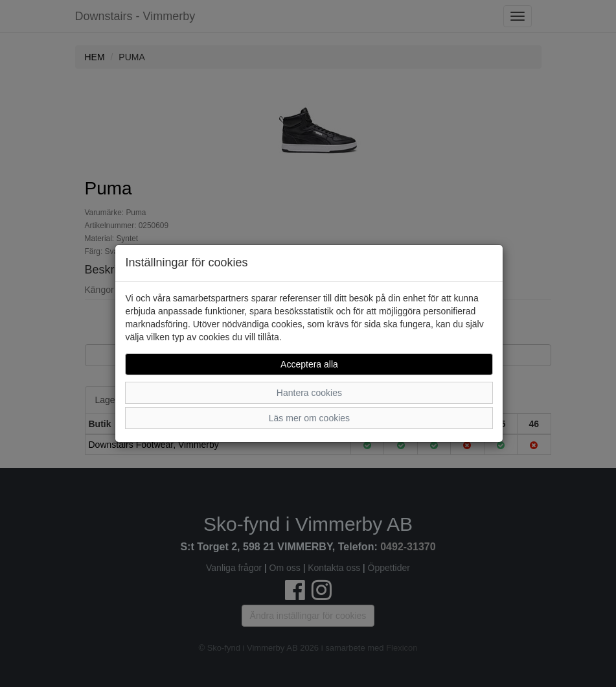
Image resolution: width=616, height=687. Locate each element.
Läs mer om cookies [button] (309, 418)
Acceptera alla (309, 364)
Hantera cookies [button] (309, 393)
